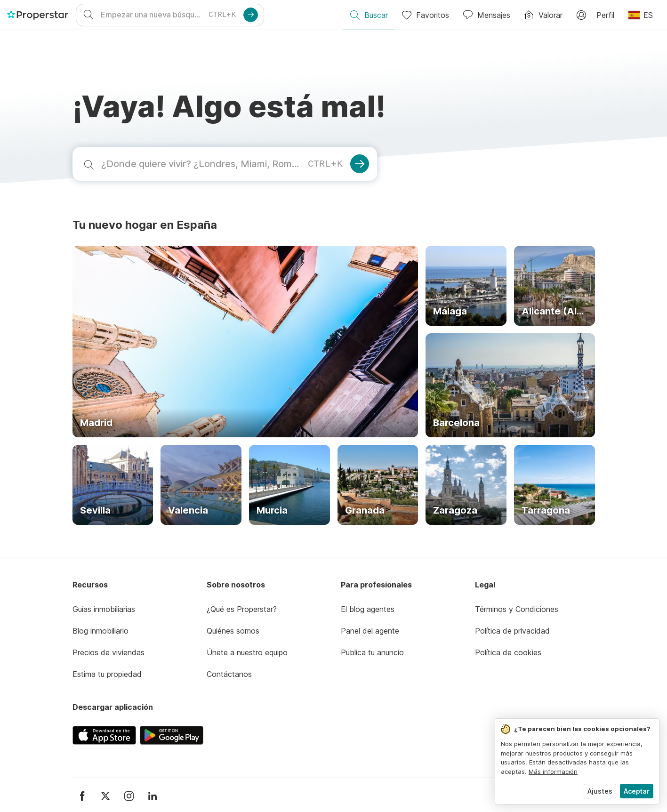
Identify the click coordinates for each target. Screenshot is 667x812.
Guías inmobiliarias (104, 609)
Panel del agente (370, 631)
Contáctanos (229, 674)
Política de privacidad (512, 631)
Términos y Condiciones (517, 609)
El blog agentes (368, 609)
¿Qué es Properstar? (242, 609)
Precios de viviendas (108, 652)
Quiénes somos (233, 631)
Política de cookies (508, 652)
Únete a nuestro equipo (247, 652)
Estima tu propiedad (107, 674)
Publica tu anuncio (372, 652)
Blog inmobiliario (100, 631)
